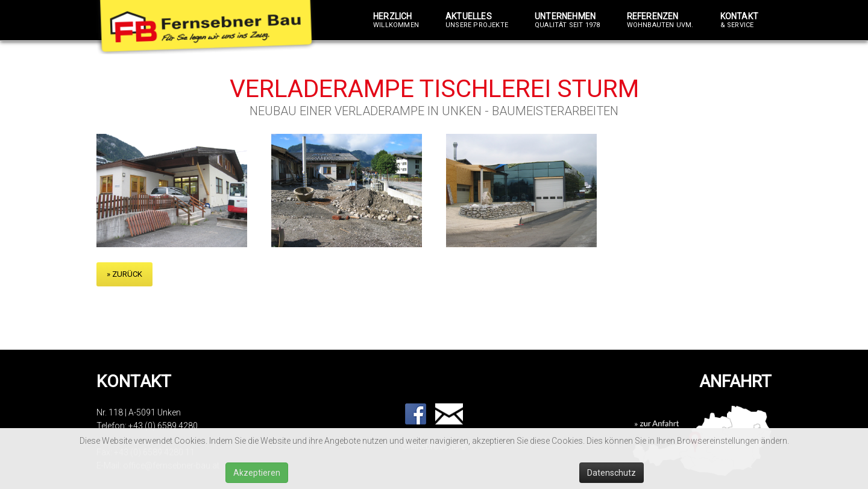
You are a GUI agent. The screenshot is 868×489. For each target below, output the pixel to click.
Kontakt (739, 21)
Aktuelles (477, 21)
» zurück (124, 274)
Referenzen (660, 21)
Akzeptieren (257, 473)
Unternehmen (568, 21)
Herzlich (396, 21)
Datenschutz (612, 473)
